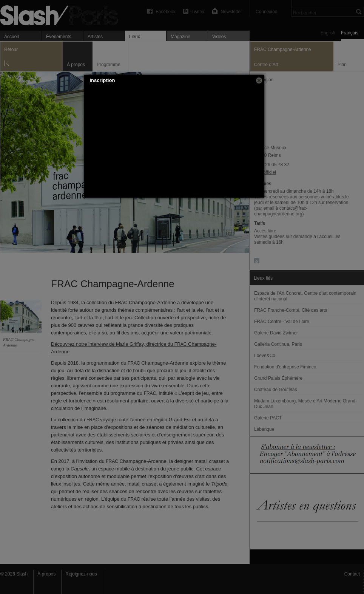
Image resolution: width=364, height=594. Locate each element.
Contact (352, 574)
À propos (46, 574)
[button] (259, 80)
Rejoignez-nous (81, 574)
